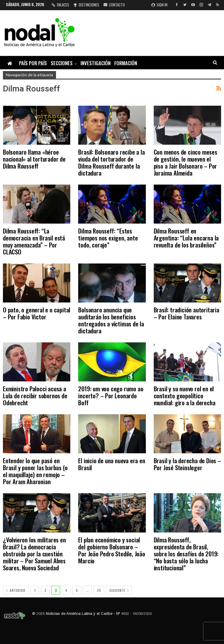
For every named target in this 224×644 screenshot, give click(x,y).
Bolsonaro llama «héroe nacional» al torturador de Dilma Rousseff (34, 159)
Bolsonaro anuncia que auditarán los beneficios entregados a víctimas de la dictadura (111, 320)
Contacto (114, 5)
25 (99, 590)
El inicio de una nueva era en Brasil (112, 464)
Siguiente (119, 590)
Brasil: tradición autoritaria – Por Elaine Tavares (187, 313)
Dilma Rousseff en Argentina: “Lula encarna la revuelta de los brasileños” (186, 238)
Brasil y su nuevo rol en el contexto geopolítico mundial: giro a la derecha (185, 396)
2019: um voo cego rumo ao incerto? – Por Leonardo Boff (111, 396)
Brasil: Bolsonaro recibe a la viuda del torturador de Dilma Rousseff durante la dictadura (111, 162)
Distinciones (86, 5)
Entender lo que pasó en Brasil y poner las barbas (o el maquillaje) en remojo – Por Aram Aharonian (35, 471)
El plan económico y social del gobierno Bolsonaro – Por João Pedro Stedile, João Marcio (112, 550)
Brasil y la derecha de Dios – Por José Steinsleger (187, 464)
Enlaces (60, 5)
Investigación (96, 63)
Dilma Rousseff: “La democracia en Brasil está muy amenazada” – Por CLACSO (34, 241)
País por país (33, 63)
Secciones (62, 63)
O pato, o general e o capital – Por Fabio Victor (37, 313)
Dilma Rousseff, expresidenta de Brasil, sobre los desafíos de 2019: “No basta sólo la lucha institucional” (186, 554)
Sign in (159, 5)
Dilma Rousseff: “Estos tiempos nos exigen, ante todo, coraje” (108, 238)
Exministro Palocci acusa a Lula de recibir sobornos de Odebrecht (35, 396)
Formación (126, 63)
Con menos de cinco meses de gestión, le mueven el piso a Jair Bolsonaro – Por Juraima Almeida (185, 162)
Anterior (16, 590)
